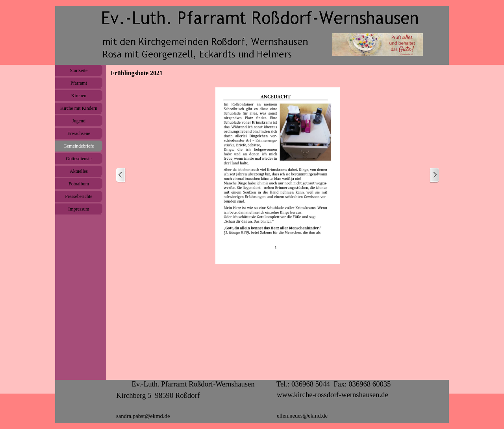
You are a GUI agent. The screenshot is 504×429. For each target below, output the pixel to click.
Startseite (79, 70)
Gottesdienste (79, 159)
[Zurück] (121, 175)
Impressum (79, 209)
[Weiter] (434, 175)
